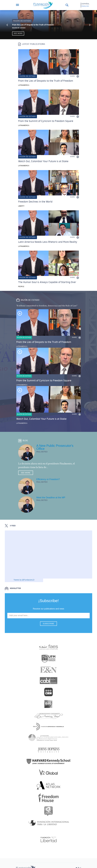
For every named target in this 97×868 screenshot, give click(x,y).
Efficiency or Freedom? (48, 479)
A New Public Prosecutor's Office (55, 447)
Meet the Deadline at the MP (51, 498)
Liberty (21, 206)
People (21, 287)
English (85, 6)
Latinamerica (24, 85)
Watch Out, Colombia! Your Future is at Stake (43, 161)
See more (18, 33)
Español (85, 4)
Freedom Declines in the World (35, 202)
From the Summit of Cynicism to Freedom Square (46, 121)
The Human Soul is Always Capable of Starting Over (47, 282)
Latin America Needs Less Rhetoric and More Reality (48, 242)
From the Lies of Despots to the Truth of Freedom (33, 25)
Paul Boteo (42, 452)
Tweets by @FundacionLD (24, 580)
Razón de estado (22, 21)
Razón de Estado (19, 28)
